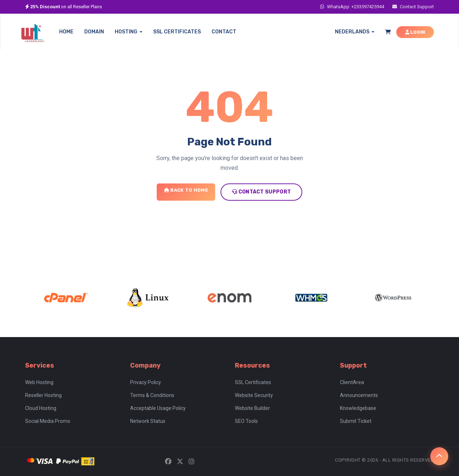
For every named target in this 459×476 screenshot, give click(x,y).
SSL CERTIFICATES (177, 32)
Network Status (148, 421)
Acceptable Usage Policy (158, 408)
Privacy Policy (146, 382)
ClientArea (352, 382)
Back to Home (186, 190)
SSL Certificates (253, 382)
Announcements (359, 395)
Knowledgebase (358, 408)
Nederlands (355, 32)
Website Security (254, 395)
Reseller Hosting (43, 395)
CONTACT (224, 32)
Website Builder (252, 408)
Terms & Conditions (152, 395)
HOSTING (129, 32)
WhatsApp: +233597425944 (352, 7)
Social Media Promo (48, 421)
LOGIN (415, 32)
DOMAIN (94, 32)
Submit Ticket (356, 421)
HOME (66, 32)
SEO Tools (246, 421)
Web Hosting (39, 382)
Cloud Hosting (41, 408)
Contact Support (413, 7)
